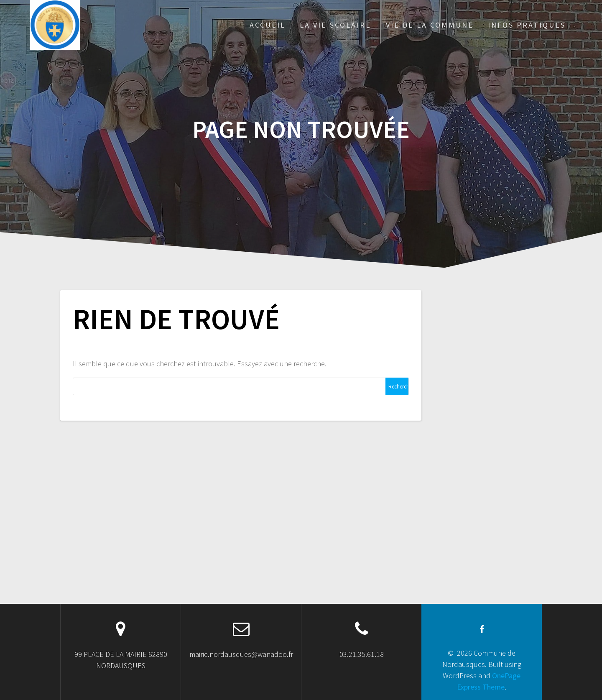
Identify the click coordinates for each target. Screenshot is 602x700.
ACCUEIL (268, 25)
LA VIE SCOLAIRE (335, 25)
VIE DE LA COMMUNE (430, 25)
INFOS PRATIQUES (527, 25)
